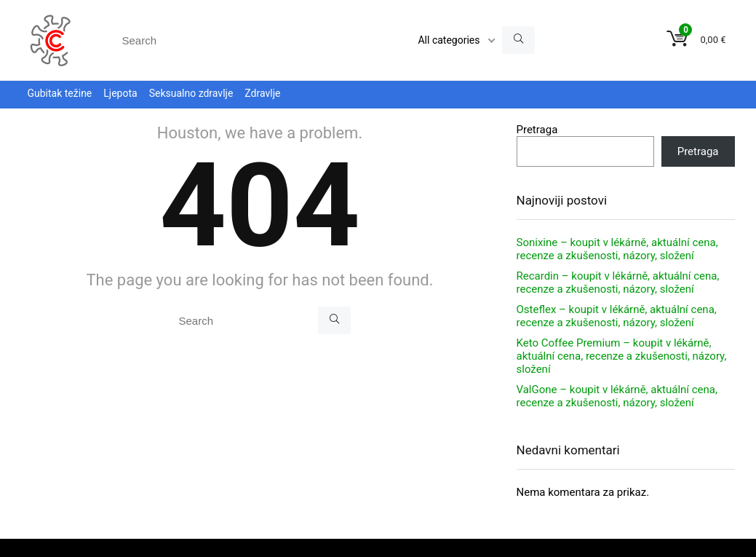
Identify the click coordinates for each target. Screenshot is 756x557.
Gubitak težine (60, 93)
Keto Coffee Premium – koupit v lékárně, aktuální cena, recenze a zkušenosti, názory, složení (622, 356)
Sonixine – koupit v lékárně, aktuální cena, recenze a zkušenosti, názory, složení (617, 249)
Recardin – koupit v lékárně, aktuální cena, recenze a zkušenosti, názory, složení (618, 283)
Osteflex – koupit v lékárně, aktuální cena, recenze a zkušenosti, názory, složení (617, 316)
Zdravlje (262, 93)
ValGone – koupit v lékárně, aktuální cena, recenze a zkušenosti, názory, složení (617, 396)
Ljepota (120, 93)
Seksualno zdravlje (191, 93)
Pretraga (537, 130)
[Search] (518, 40)
